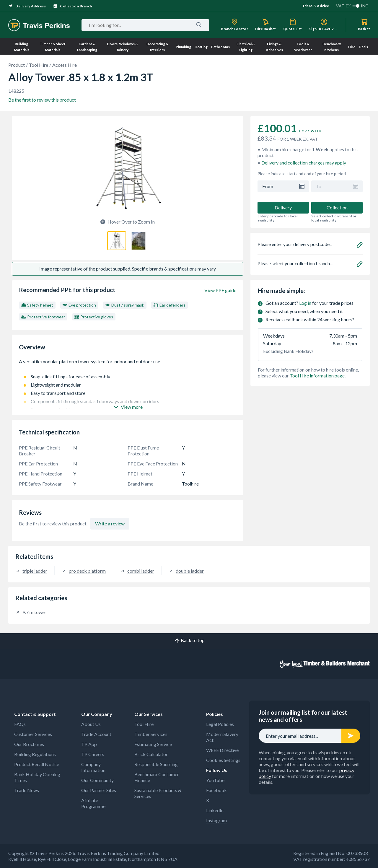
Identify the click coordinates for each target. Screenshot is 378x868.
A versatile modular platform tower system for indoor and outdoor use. (128, 364)
